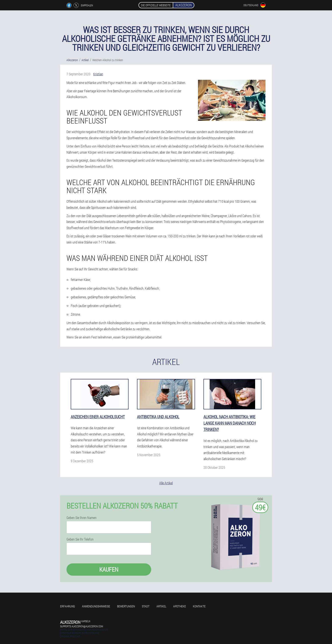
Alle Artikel (166, 483)
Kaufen (109, 569)
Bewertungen (126, 606)
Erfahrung (68, 606)
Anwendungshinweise (96, 606)
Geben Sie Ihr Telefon (80, 539)
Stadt (146, 606)
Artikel (161, 606)
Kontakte (199, 606)
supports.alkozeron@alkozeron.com (82, 626)
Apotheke (180, 606)
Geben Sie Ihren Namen (82, 518)
